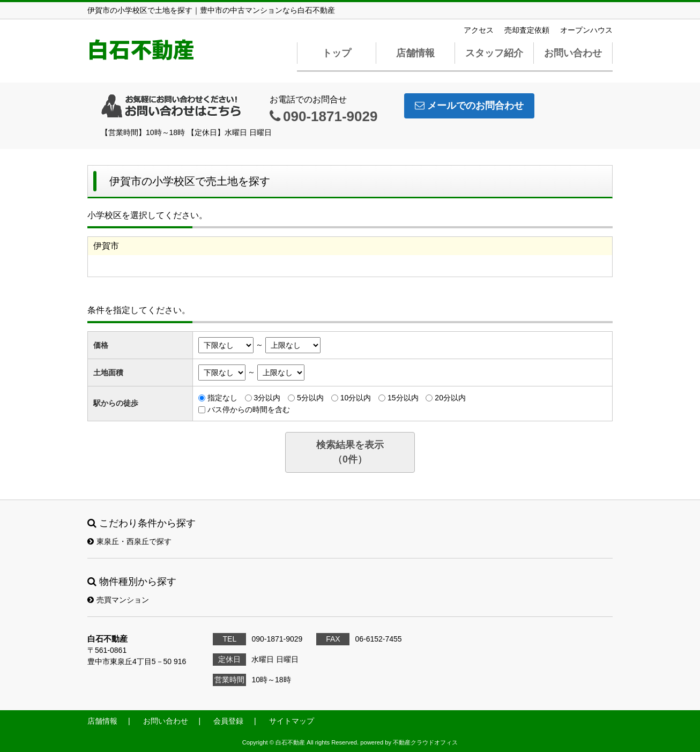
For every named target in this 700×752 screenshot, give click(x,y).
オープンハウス (586, 30)
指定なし (222, 398)
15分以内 (403, 398)
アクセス (479, 30)
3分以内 (267, 398)
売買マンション (118, 600)
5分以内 (310, 398)
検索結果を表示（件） (350, 452)
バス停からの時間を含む (249, 409)
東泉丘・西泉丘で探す (129, 541)
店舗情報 (415, 53)
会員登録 (228, 721)
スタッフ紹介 (494, 53)
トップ (337, 53)
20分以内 (450, 398)
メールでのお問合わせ (469, 106)
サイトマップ (292, 721)
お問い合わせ (573, 53)
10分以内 (356, 398)
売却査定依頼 (527, 30)
